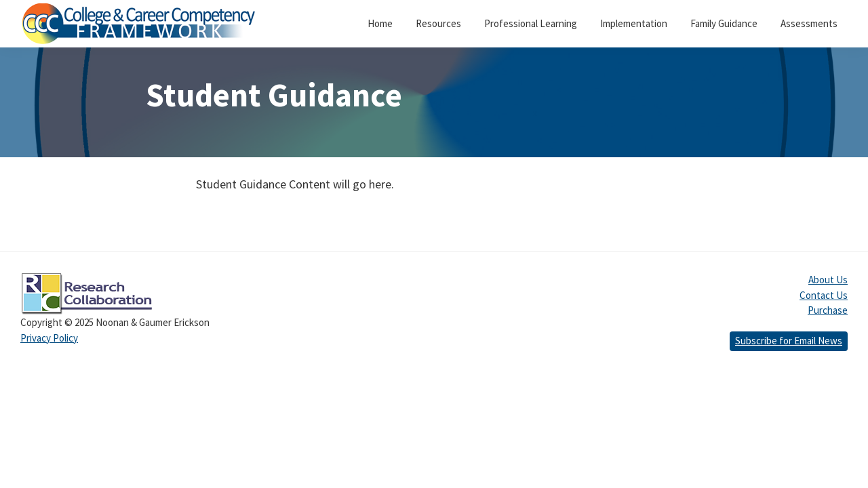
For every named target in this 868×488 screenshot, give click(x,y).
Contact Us (824, 295)
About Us (828, 280)
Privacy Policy (49, 338)
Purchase (828, 310)
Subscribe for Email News (789, 341)
